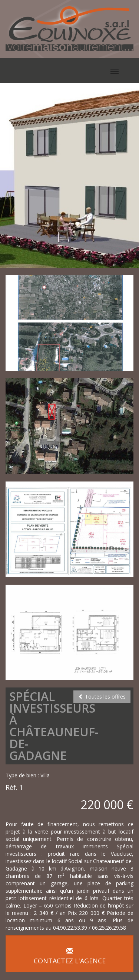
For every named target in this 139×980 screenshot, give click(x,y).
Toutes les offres (102, 697)
